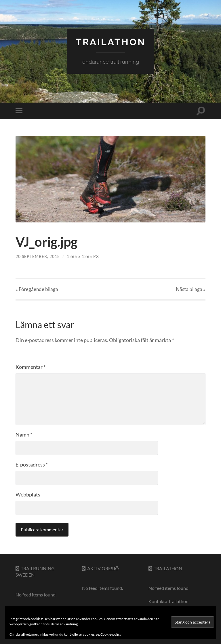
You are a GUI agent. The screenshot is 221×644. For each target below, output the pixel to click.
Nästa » (191, 289)
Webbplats (28, 494)
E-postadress (32, 464)
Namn (24, 435)
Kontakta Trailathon (168, 601)
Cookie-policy (111, 634)
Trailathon (168, 568)
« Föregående (37, 289)
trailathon (111, 42)
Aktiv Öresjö (103, 568)
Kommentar (31, 367)
